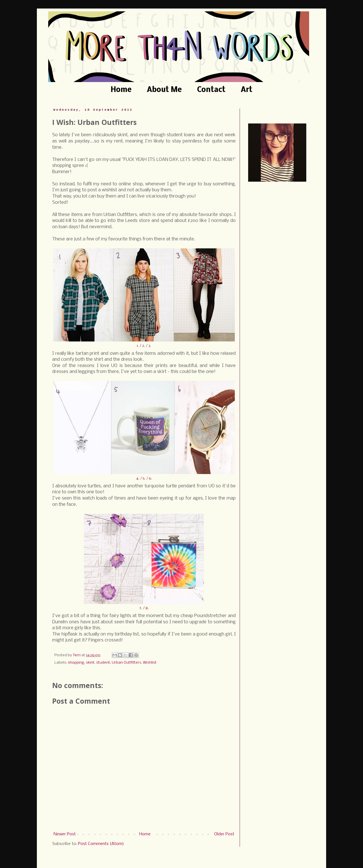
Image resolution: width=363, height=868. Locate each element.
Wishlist (150, 663)
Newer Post (65, 834)
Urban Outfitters (126, 663)
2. (143, 346)
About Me (164, 90)
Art (247, 90)
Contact (211, 90)
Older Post (224, 834)
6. (150, 478)
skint (90, 663)
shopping (76, 663)
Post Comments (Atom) (101, 844)
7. (141, 608)
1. (138, 346)
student (103, 663)
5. (144, 478)
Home (121, 90)
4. (138, 478)
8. (147, 608)
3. (150, 346)
